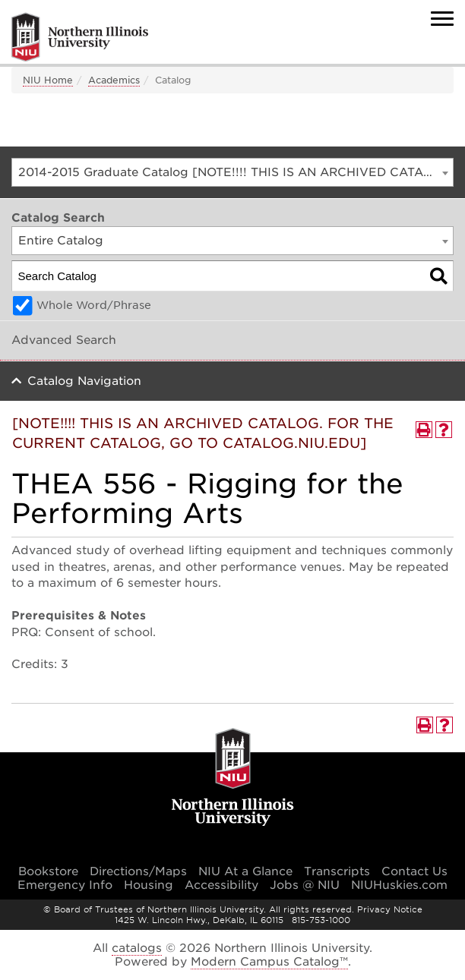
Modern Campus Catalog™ (269, 962)
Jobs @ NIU (305, 885)
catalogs (137, 948)
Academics (114, 80)
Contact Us (414, 871)
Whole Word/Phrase (94, 305)
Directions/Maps (138, 871)
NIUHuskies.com (399, 885)
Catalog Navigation (84, 381)
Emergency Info (65, 885)
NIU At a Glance (245, 871)
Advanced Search (64, 340)
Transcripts (337, 871)
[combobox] (232, 172)
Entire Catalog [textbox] (61, 241)
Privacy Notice (390, 909)
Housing (149, 885)
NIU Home (48, 80)
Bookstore (48, 871)
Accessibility (221, 885)
